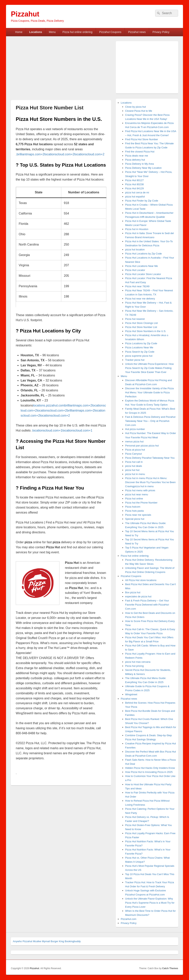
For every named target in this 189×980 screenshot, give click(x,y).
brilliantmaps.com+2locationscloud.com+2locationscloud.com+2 (60, 154)
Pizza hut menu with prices (140, 490)
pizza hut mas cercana (138, 662)
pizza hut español (135, 197)
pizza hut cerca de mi (137, 192)
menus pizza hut (134, 442)
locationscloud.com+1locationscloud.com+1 (62, 430)
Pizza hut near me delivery (140, 299)
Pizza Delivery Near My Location (143, 168)
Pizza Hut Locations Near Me (142, 266)
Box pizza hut (133, 592)
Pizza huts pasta (134, 511)
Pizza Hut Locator (135, 270)
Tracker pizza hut (135, 360)
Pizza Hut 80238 (134, 184)
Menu (52, 32)
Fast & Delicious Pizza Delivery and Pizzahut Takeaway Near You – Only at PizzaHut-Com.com (150, 421)
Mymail (46, 941)
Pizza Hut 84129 (134, 188)
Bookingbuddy (73, 941)
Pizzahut (25, 14)
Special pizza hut (135, 519)
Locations (36, 32)
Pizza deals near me (137, 156)
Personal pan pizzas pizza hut (142, 446)
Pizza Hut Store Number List (141, 327)
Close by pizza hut (136, 107)
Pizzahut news (137, 32)
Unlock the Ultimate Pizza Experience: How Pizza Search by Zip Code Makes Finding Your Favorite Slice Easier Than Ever (150, 368)
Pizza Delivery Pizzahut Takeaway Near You (150, 458)
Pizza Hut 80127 (134, 180)
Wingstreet (131, 694)
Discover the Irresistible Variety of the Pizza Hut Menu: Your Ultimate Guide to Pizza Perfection (150, 392)
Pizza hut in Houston (137, 229)
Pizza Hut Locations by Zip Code (144, 254)
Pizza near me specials (138, 515)
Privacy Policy (161, 32)
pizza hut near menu (137, 494)
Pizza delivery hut (135, 160)
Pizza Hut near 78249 (137, 286)
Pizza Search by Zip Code (140, 352)
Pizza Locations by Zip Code (141, 343)
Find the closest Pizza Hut (140, 152)
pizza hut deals (134, 466)
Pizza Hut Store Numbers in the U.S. (146, 331)
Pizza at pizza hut (135, 450)
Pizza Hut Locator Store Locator (143, 274)
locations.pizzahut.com (49, 405)
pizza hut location (135, 250)
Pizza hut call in (134, 462)
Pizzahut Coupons (110, 32)
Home (19, 32)
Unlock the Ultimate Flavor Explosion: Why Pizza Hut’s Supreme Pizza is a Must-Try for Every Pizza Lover (150, 903)
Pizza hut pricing (134, 666)
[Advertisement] (44, 70)
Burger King (57, 941)
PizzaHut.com (129, 919)
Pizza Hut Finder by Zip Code (142, 201)
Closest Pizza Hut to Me (139, 111)
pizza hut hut (132, 470)
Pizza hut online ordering (77, 32)
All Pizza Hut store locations (141, 580)
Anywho (17, 941)
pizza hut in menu (135, 474)
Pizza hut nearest (135, 319)
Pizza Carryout (133, 454)
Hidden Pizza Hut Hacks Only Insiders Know (150, 768)
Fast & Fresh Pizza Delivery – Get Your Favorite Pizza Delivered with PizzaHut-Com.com (147, 605)
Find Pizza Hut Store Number (142, 139)
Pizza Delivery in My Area (140, 164)
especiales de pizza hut (138, 596)
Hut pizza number (135, 429)
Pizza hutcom (133, 507)
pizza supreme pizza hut (139, 356)
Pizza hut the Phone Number (141, 503)
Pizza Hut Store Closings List (142, 323)
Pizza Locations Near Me (139, 347)
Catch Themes (170, 968)
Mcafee (37, 941)
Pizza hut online (134, 499)
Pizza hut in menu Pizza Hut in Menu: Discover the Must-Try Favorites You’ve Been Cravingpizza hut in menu (150, 482)
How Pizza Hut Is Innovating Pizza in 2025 (149, 772)
